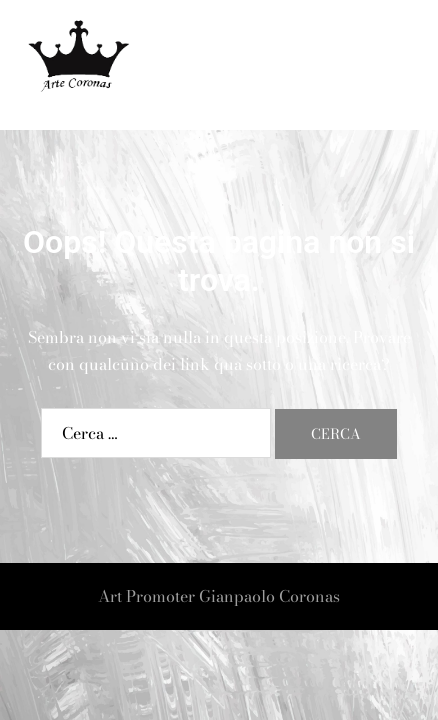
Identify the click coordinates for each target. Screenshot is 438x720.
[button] (374, 65)
